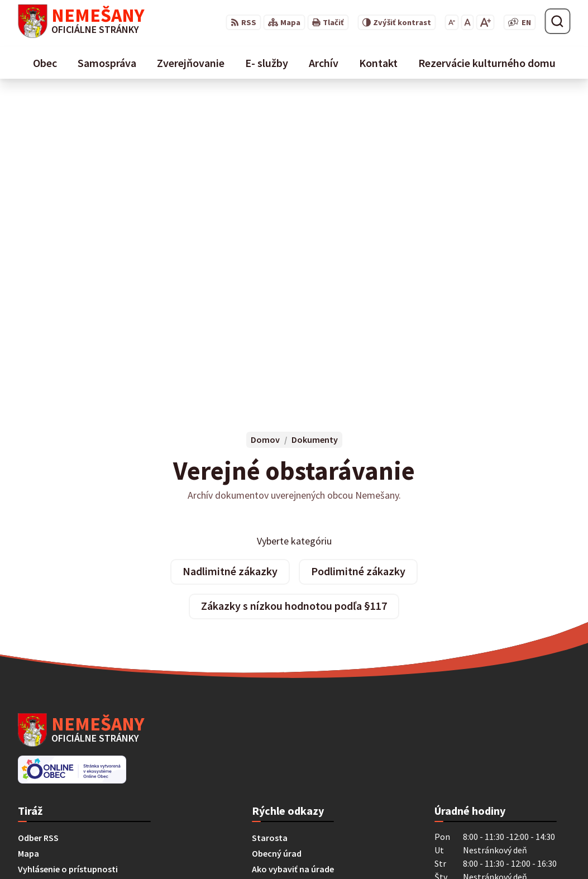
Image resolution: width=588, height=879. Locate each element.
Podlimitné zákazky (358, 263)
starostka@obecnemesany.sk (76, 785)
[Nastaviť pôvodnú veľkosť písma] (467, 22)
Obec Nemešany (310, 849)
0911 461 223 (42, 771)
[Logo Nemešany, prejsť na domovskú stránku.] (81, 21)
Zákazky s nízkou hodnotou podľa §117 (294, 297)
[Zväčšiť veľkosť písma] (485, 22)
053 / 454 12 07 (45, 758)
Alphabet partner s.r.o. (164, 849)
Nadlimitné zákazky (230, 263)
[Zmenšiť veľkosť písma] (451, 22)
